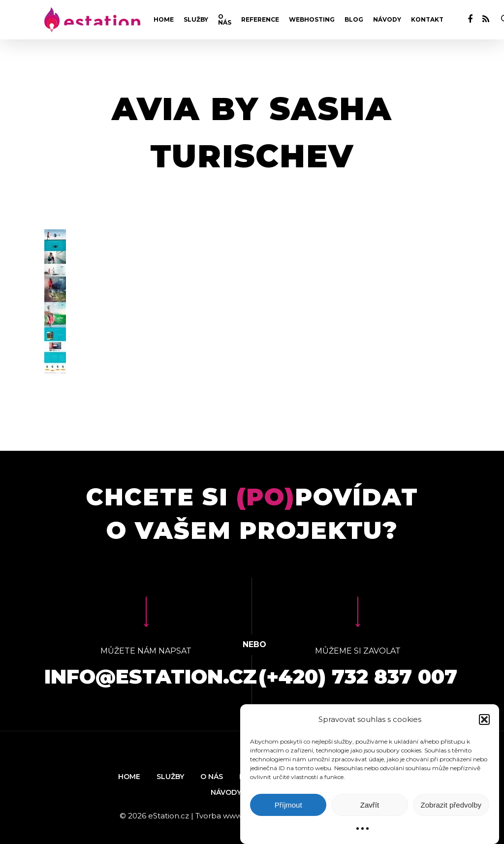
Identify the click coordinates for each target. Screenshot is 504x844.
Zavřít (370, 805)
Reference (260, 20)
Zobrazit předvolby (451, 805)
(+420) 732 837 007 (358, 676)
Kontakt (427, 20)
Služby (196, 20)
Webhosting (312, 20)
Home (164, 20)
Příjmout (288, 805)
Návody (387, 20)
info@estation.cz (151, 676)
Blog (354, 20)
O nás (225, 20)
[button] (484, 719)
